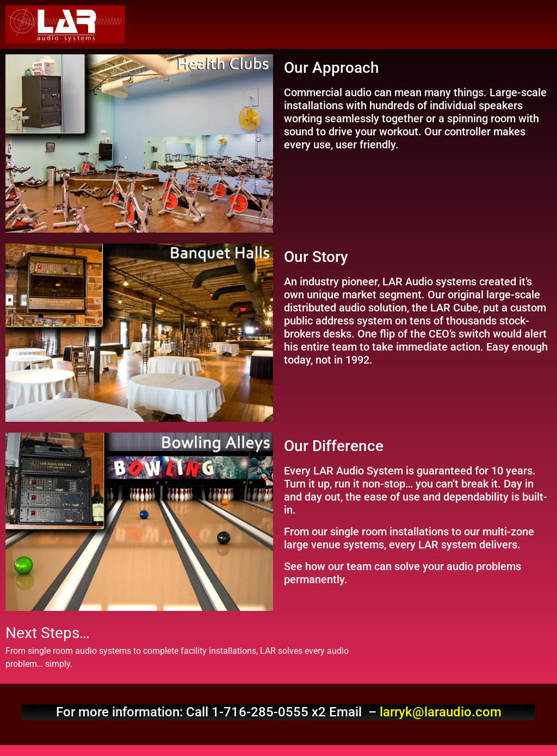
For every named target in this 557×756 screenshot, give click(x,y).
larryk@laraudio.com (441, 712)
